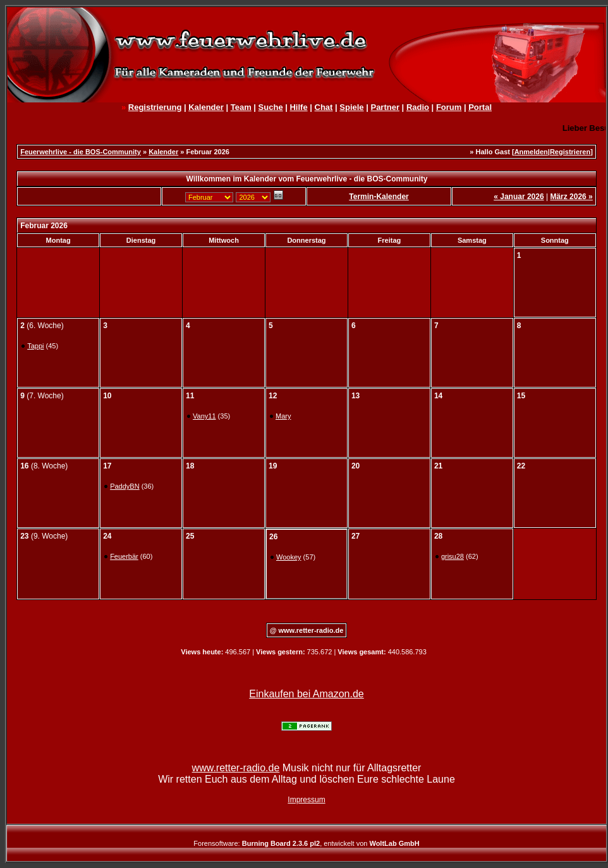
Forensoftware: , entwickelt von (306, 843)
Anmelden (531, 152)
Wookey (289, 557)
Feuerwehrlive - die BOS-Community (81, 152)
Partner (385, 107)
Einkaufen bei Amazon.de (306, 694)
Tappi (35, 346)
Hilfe (298, 107)
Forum (449, 107)
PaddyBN (125, 486)
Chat (324, 107)
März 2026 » (571, 197)
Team (241, 107)
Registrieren (570, 152)
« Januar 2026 (519, 197)
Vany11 (204, 416)
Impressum (306, 800)
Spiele (351, 107)
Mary (283, 416)
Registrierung (155, 107)
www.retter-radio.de (236, 768)
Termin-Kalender (379, 197)
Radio (418, 107)
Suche (271, 107)
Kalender (206, 107)
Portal (480, 107)
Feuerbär (124, 556)
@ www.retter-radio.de (307, 630)
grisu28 (453, 556)
